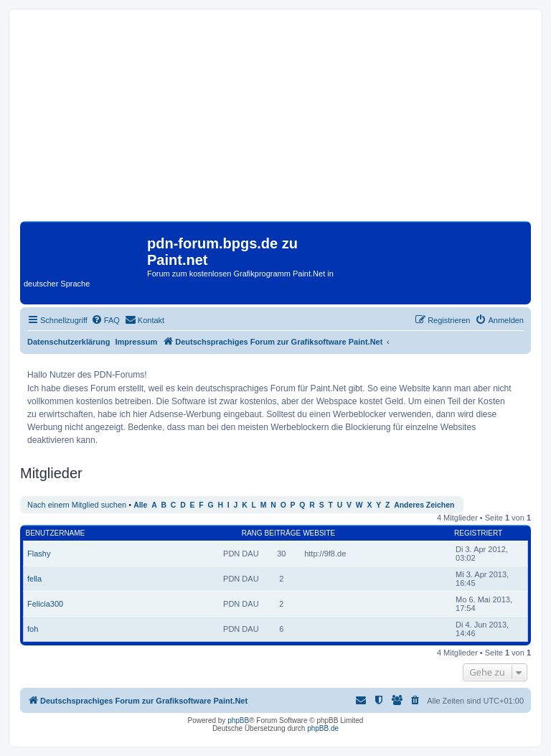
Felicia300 (45, 604)
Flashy (39, 554)
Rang (252, 533)
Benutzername (56, 533)
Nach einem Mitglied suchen (77, 505)
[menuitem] (105, 320)
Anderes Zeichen (424, 505)
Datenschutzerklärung (69, 342)
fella (34, 579)
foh (33, 629)
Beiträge (283, 533)
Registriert (478, 533)
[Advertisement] (275, 121)
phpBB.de (323, 728)
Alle (140, 505)
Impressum (137, 342)
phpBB (238, 720)
